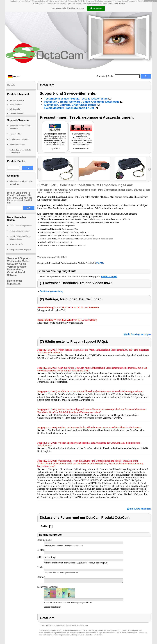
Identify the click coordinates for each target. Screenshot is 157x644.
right (149, 169)
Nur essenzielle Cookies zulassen (68, 8)
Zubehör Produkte (17, 114)
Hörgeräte (20, 250)
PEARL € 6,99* (109, 276)
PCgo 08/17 (55, 149)
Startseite (101, 76)
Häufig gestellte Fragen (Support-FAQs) (69, 108)
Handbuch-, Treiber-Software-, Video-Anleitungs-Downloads (82, 102)
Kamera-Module (20, 231)
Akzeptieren (96, 8)
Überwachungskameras (21, 226)
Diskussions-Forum (17, 145)
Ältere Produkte (16, 105)
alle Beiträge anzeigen (139, 334)
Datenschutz (119, 3)
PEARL (100, 263)
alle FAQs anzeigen (140, 509)
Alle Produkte (15, 109)
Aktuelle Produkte (17, 100)
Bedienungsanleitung (52, 291)
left (40, 169)
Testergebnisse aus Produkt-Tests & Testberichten (76, 99)
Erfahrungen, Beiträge (19, 139)
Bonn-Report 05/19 (81, 149)
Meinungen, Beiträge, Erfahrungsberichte (70, 105)
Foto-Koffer (17, 244)
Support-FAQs (15, 134)
